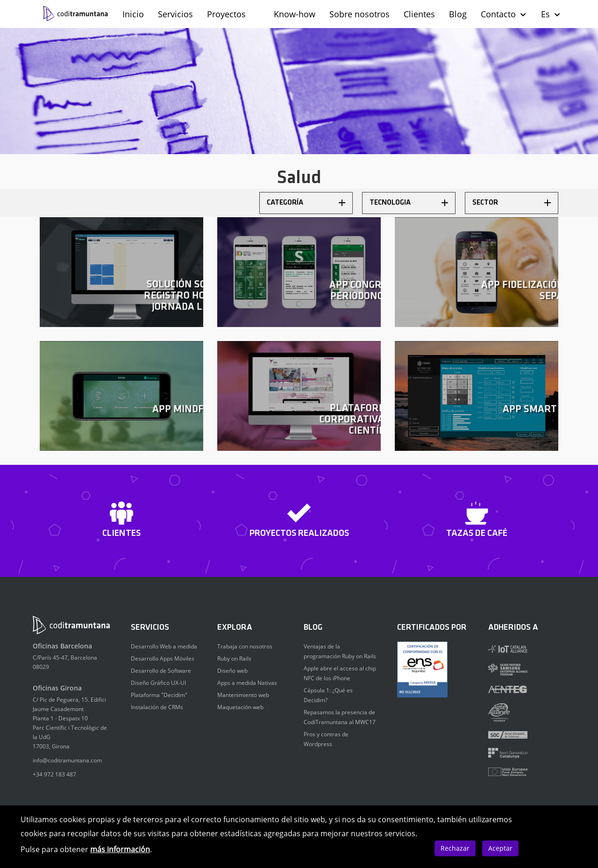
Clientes (419, 14)
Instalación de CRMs (157, 707)
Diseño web (232, 671)
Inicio (133, 14)
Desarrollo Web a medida (164, 646)
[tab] (306, 203)
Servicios (175, 14)
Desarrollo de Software (161, 671)
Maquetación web (240, 707)
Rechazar (455, 848)
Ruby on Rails (234, 658)
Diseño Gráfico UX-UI (158, 683)
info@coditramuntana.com (67, 760)
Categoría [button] (306, 203)
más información (120, 849)
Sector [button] (512, 203)
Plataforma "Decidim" (159, 695)
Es (551, 14)
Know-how (295, 14)
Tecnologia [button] (409, 203)
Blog (458, 14)
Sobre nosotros (360, 14)
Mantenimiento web (243, 695)
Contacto (504, 14)
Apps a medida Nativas (247, 683)
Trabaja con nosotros (245, 646)
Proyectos (226, 14)
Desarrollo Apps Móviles (163, 658)
